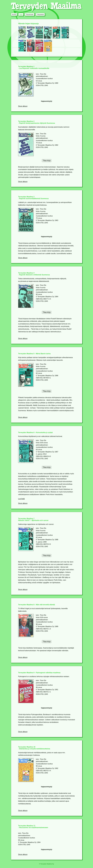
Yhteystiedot (40, 14)
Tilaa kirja (47, 161)
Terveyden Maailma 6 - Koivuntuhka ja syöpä (35, 432)
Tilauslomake (30, 14)
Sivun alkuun (23, 106)
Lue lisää (21, 499)
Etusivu (14, 14)
